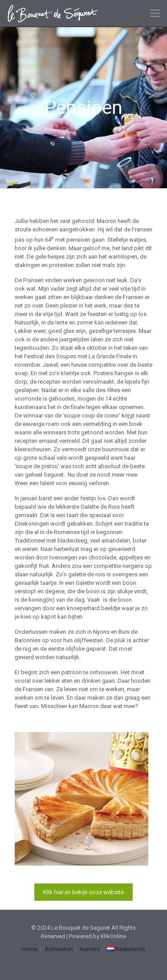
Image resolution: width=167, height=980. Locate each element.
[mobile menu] (155, 13)
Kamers (90, 949)
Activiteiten (59, 949)
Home (30, 949)
